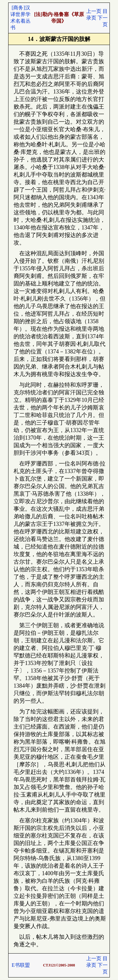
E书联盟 (21, 965)
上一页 (94, 11)
